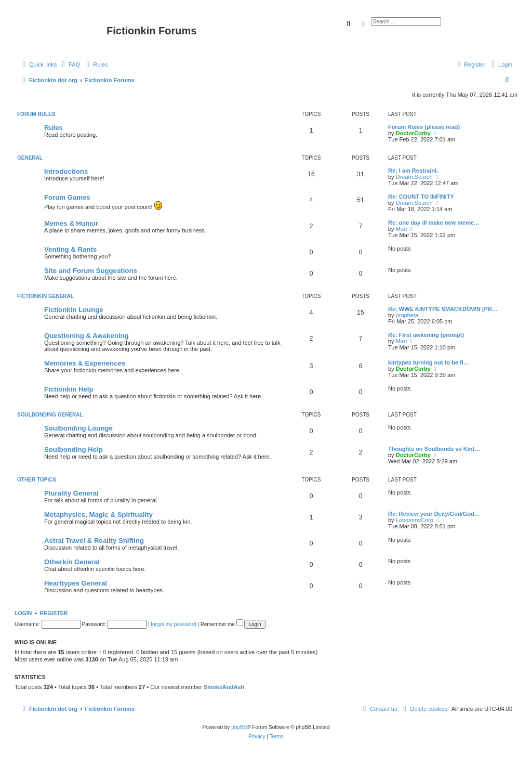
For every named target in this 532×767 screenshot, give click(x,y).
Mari (401, 229)
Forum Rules (36, 114)
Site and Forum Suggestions (91, 271)
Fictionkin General (45, 296)
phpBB (239, 727)
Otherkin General (72, 562)
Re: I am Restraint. (413, 171)
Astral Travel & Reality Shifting (94, 541)
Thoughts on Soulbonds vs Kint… (434, 449)
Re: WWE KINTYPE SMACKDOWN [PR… (443, 309)
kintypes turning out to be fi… (429, 362)
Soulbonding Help (74, 450)
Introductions (66, 171)
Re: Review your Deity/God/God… (434, 514)
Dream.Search (414, 177)
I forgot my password (172, 624)
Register (54, 613)
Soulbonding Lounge (78, 428)
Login (23, 613)
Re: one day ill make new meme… (434, 223)
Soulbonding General (50, 415)
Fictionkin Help (69, 389)
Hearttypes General (76, 583)
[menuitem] (70, 64)
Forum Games (67, 197)
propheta (407, 315)
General (30, 158)
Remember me (222, 624)
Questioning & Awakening (87, 336)
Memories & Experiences (85, 363)
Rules (54, 128)
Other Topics (37, 480)
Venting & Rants (70, 249)
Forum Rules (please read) (424, 127)
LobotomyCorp (415, 520)
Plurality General (71, 493)
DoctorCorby (413, 133)
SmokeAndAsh (224, 687)
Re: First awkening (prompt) (426, 335)
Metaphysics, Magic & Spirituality (98, 515)
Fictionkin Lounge (74, 310)
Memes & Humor (71, 223)
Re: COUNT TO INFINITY (421, 197)
